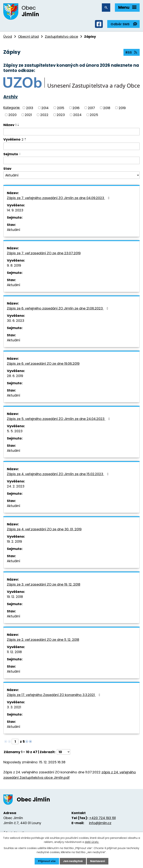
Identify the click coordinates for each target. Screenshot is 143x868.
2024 (77, 115)
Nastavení (98, 861)
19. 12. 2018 (15, 597)
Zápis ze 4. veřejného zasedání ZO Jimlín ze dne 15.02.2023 (58, 474)
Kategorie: (12, 108)
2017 (91, 108)
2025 (94, 115)
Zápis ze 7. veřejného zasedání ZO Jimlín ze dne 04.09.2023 (59, 198)
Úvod (8, 37)
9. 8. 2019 (14, 265)
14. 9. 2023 (15, 210)
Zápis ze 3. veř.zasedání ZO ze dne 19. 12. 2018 (44, 584)
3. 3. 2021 (14, 707)
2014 (45, 108)
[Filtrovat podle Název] (71, 132)
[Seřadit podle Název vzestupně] (18, 124)
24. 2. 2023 (16, 486)
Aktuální (13, 230)
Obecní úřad (28, 37)
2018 (107, 108)
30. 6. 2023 (16, 321)
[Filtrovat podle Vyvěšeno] (71, 146)
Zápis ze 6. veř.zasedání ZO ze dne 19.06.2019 (43, 364)
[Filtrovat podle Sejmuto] (71, 160)
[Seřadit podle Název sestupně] (18, 125)
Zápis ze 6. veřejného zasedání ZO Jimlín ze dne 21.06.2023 (58, 308)
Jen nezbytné (73, 861)
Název (10, 125)
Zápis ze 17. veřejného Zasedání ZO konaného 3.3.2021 (54, 695)
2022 (44, 115)
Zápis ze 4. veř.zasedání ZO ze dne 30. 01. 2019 (44, 529)
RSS (132, 52)
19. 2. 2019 (14, 541)
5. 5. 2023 (15, 431)
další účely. (92, 842)
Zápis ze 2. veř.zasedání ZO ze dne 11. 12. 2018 (43, 640)
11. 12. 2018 (14, 652)
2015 (61, 108)
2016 (76, 108)
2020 (12, 115)
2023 (61, 115)
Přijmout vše (47, 861)
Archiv (11, 97)
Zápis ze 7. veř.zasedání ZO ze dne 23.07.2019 (44, 253)
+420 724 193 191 (102, 818)
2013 (30, 108)
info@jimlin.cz (100, 823)
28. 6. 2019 (15, 376)
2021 (28, 115)
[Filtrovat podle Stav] (71, 175)
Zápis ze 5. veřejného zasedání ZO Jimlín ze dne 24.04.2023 (59, 419)
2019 (122, 108)
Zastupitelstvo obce (61, 37)
